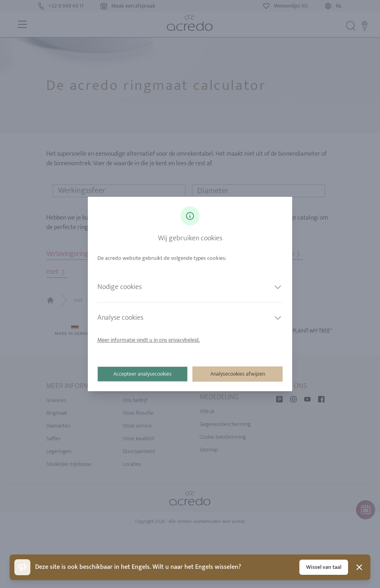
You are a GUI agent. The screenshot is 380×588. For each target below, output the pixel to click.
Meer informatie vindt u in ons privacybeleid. (149, 340)
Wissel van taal (324, 567)
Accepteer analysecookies (142, 374)
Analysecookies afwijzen (238, 374)
